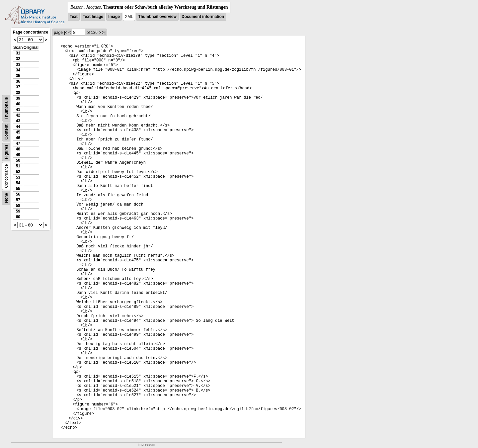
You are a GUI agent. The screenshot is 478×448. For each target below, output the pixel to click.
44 (18, 127)
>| (104, 33)
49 (18, 155)
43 (18, 121)
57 (18, 200)
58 (18, 206)
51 (18, 166)
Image (114, 17)
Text (74, 17)
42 (18, 115)
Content (6, 132)
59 (18, 211)
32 (18, 59)
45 (18, 132)
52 (18, 172)
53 (18, 177)
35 (18, 76)
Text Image (93, 17)
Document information (203, 17)
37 (18, 87)
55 (18, 189)
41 (18, 110)
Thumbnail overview (157, 17)
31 (18, 53)
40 (18, 104)
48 (18, 149)
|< (65, 33)
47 (18, 143)
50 (18, 160)
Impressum (146, 445)
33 (18, 64)
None (6, 198)
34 (18, 70)
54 (18, 183)
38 (18, 93)
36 (18, 81)
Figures (6, 152)
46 (18, 138)
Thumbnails (6, 108)
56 (18, 194)
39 (18, 98)
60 (18, 217)
